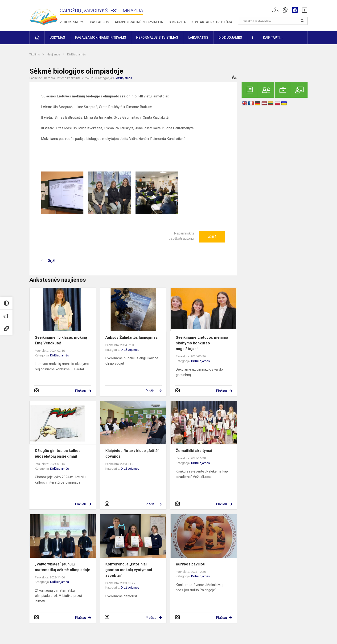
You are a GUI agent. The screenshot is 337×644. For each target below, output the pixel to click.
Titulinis (35, 54)
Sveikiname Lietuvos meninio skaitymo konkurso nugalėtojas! (202, 343)
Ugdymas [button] (57, 38)
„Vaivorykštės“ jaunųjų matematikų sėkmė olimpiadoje (63, 567)
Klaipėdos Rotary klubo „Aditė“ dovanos (132, 454)
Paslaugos (100, 22)
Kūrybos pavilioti (191, 564)
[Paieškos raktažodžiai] (273, 21)
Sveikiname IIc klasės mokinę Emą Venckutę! (61, 340)
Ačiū (212, 237)
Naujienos (54, 54)
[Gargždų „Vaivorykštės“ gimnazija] (44, 15)
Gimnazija (177, 22)
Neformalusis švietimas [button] (157, 38)
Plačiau (81, 391)
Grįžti (52, 261)
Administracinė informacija (139, 22)
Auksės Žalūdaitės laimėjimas (132, 337)
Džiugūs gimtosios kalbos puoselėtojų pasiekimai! (58, 454)
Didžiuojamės (76, 54)
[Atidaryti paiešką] (302, 21)
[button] (275, 10)
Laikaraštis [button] (198, 38)
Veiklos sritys (72, 22)
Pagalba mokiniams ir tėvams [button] (101, 38)
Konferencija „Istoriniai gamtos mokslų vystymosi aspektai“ (129, 570)
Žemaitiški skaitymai (194, 451)
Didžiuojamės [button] (230, 38)
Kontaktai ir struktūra (212, 22)
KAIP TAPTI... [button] (273, 38)
